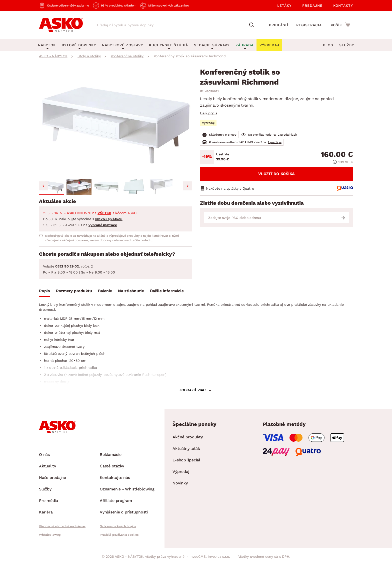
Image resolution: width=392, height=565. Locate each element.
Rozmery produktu (74, 291)
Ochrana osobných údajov (118, 526)
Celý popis (209, 113)
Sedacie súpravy (212, 45)
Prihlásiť (279, 25)
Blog (328, 45)
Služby (347, 45)
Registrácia (309, 25)
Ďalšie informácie (167, 291)
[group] (115, 122)
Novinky (180, 483)
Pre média (48, 501)
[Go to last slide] (43, 186)
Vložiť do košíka (276, 174)
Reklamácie (111, 455)
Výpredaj (181, 472)
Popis (44, 291)
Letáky (284, 6)
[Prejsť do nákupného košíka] (340, 25)
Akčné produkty (188, 437)
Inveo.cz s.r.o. (219, 556)
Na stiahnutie (131, 291)
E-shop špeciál (186, 460)
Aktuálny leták (186, 449)
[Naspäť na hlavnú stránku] (61, 25)
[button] (51, 187)
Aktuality (47, 466)
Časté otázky (112, 466)
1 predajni (275, 142)
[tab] (44, 292)
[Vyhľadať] (253, 25)
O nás (44, 455)
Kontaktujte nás (115, 478)
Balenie (105, 291)
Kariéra (46, 512)
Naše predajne (52, 478)
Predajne (312, 6)
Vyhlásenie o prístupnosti (124, 512)
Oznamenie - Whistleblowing (127, 489)
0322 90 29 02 (67, 266)
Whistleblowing (50, 535)
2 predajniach (287, 135)
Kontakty (343, 6)
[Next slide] (187, 186)
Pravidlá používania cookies (119, 535)
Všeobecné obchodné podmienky (62, 526)
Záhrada (244, 45)
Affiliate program (116, 501)
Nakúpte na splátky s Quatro (230, 188)
